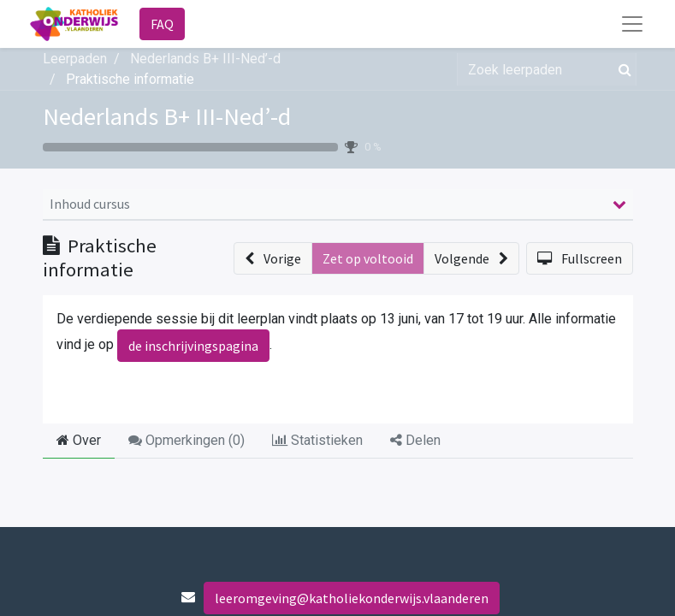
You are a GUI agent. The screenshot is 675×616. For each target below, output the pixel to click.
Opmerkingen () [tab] (187, 440)
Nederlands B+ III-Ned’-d (167, 116)
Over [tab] (79, 440)
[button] (273, 258)
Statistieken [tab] (317, 440)
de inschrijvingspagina (193, 346)
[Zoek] (622, 69)
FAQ (162, 24)
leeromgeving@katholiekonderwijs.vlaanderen (352, 598)
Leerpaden (75, 59)
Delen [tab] (415, 440)
